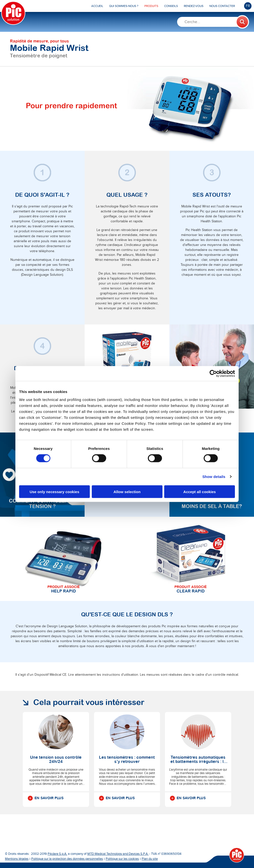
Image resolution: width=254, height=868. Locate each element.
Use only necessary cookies (54, 492)
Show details (214, 477)
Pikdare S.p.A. (57, 854)
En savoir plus (46, 798)
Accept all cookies (200, 492)
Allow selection (127, 492)
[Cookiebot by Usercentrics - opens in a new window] (213, 374)
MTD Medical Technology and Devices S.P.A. (118, 854)
